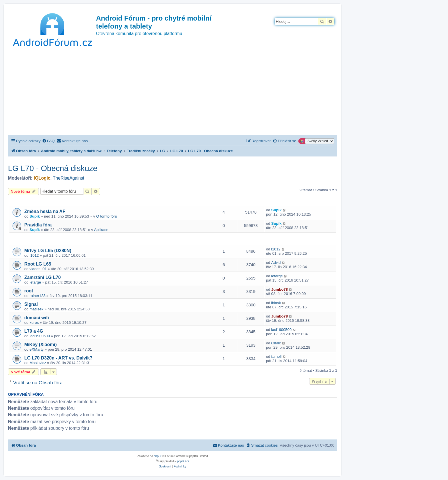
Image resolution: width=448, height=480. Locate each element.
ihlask (276, 303)
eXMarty (36, 349)
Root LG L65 (38, 264)
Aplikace (101, 230)
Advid (276, 263)
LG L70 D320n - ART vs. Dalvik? (58, 358)
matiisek (36, 309)
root (29, 291)
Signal (31, 304)
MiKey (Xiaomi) (40, 345)
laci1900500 (40, 336)
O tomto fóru (107, 216)
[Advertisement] (173, 92)
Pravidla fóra (38, 225)
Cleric (276, 343)
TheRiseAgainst (69, 178)
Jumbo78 (279, 289)
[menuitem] (48, 141)
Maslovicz (38, 363)
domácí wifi (37, 318)
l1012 (34, 255)
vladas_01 (38, 269)
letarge (35, 282)
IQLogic (42, 178)
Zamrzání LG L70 (43, 277)
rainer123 (37, 296)
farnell (276, 357)
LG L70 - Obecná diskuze (53, 168)
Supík (35, 216)
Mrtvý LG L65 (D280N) (48, 251)
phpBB (158, 456)
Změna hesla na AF (45, 211)
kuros (34, 323)
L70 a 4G (34, 331)
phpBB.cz (183, 461)
